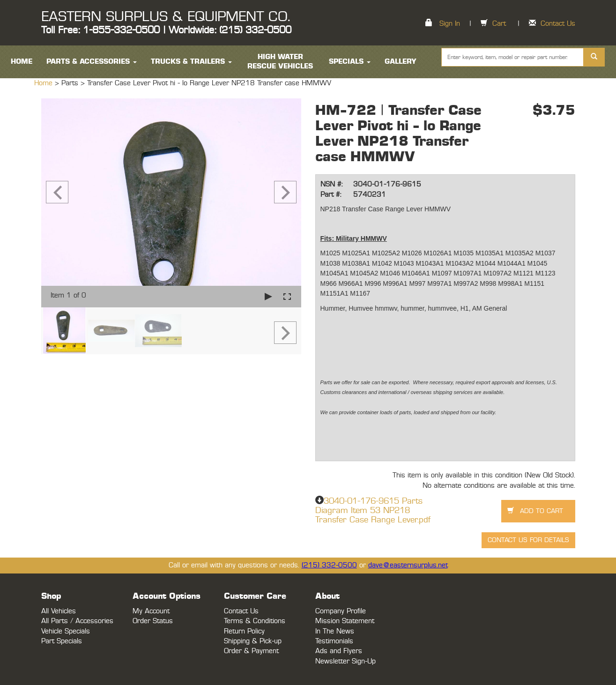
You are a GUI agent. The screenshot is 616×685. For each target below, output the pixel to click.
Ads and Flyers (339, 651)
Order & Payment (251, 651)
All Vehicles (59, 611)
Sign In (450, 24)
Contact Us (558, 24)
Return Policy (244, 631)
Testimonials (334, 641)
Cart (499, 24)
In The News (335, 631)
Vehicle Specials (66, 631)
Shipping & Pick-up (253, 641)
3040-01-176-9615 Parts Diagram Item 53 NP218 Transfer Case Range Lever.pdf (373, 511)
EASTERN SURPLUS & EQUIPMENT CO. (166, 17)
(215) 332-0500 (329, 565)
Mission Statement (345, 621)
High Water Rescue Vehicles (280, 62)
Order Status (153, 621)
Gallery (401, 62)
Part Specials (62, 641)
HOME (22, 62)
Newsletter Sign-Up (345, 661)
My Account (151, 611)
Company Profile (341, 611)
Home (45, 83)
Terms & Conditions (255, 621)
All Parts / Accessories (77, 621)
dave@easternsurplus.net (408, 565)
